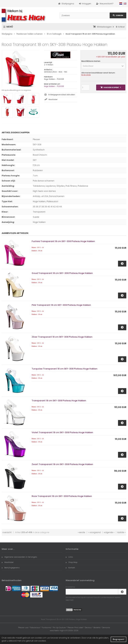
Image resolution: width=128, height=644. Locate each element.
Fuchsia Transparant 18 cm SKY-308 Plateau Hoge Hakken (63, 241)
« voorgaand (94, 532)
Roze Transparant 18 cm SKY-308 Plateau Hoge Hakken (62, 496)
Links (69, 557)
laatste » (121, 532)
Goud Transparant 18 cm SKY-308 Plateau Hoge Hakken (62, 273)
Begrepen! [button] (118, 639)
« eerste (81, 532)
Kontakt (70, 568)
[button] (103, 66)
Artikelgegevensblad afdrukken (62, 95)
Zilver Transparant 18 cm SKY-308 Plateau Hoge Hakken (62, 337)
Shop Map (71, 562)
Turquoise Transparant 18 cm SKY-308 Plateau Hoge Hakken (64, 369)
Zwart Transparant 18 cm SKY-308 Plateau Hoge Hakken (62, 464)
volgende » (109, 532)
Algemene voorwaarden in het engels (19, 557)
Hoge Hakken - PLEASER (54, 86)
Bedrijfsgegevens (11, 568)
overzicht (7, 532)
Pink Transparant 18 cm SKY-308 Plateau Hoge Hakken (61, 305)
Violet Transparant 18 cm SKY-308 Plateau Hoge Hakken (62, 432)
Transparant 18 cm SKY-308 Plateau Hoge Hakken (59, 401)
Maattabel (53, 99)
